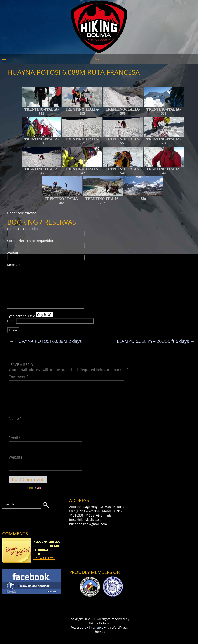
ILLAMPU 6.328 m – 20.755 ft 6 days (155, 341)
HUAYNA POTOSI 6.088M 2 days (46, 341)
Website (15, 457)
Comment (19, 377)
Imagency (96, 627)
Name (15, 418)
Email (15, 438)
